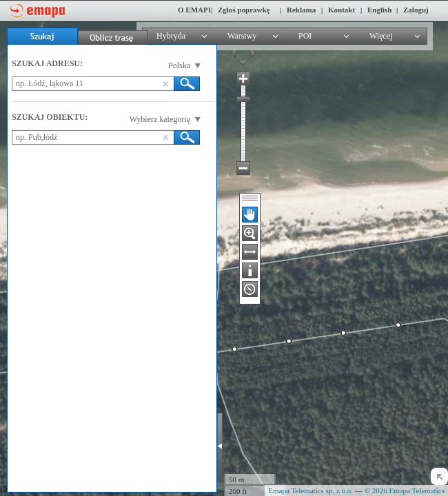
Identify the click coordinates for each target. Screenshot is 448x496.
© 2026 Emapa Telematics (405, 490)
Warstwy (242, 36)
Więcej (381, 36)
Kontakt (342, 10)
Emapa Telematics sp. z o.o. (310, 490)
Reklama (301, 10)
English (379, 10)
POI (305, 36)
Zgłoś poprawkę (244, 10)
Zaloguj (416, 10)
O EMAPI (194, 10)
